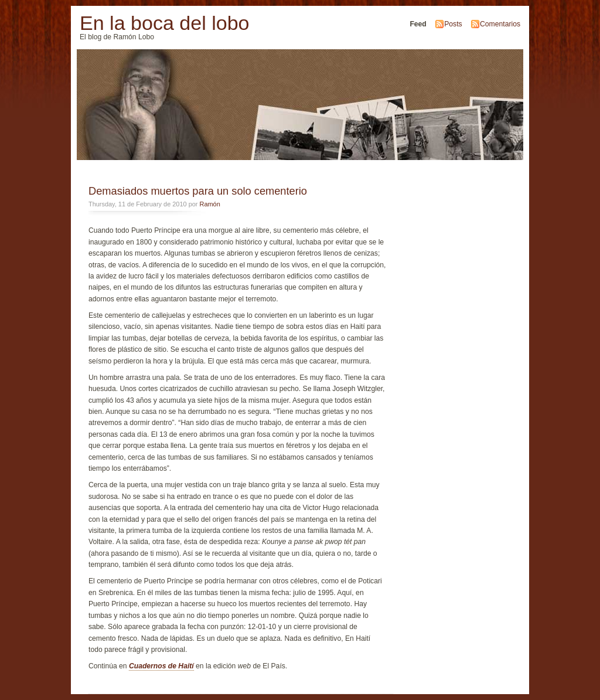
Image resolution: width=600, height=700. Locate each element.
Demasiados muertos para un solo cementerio (198, 191)
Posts (453, 24)
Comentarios (500, 24)
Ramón (210, 204)
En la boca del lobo (164, 23)
